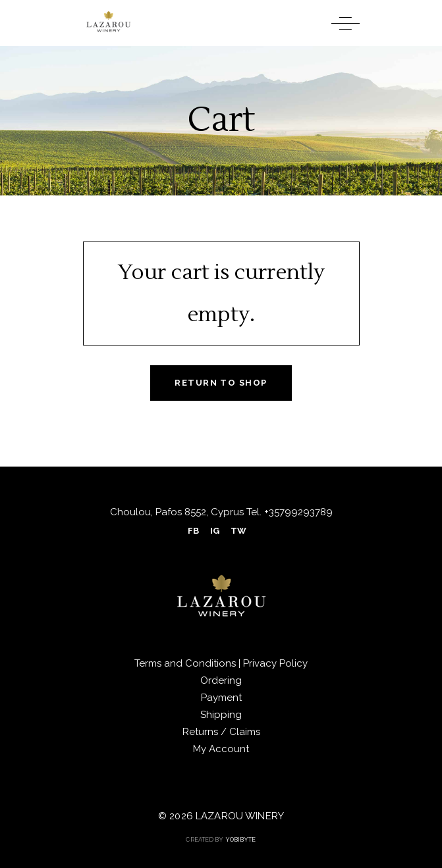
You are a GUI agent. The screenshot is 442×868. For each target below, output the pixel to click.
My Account (221, 749)
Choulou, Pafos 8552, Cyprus (177, 512)
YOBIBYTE (241, 839)
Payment (221, 698)
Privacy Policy (275, 663)
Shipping (221, 715)
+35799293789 (297, 512)
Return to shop (221, 383)
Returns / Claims (221, 732)
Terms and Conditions (186, 663)
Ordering (221, 680)
